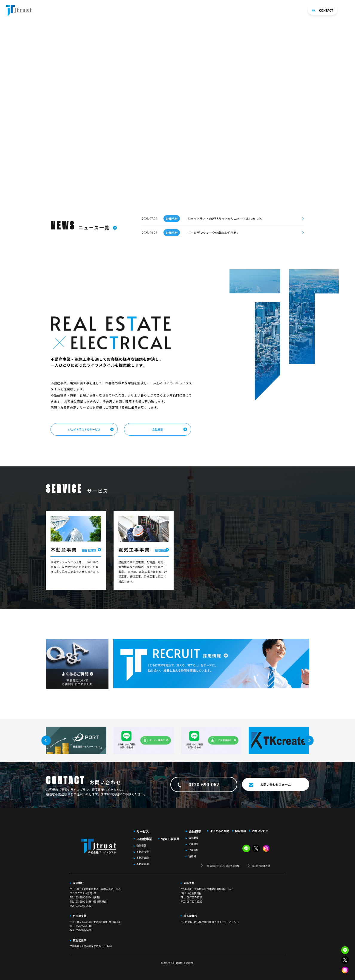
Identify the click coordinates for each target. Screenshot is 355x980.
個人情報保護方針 (261, 865)
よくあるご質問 (270, 11)
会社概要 (245, 11)
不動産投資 (143, 852)
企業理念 (193, 844)
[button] (348, 10)
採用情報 (294, 11)
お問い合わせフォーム (276, 784)
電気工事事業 (222, 11)
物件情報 (141, 845)
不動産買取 (143, 857)
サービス (143, 831)
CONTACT (322, 10)
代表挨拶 (193, 850)
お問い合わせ (260, 831)
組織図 (192, 856)
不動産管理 (143, 864)
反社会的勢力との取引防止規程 (223, 865)
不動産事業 (197, 11)
